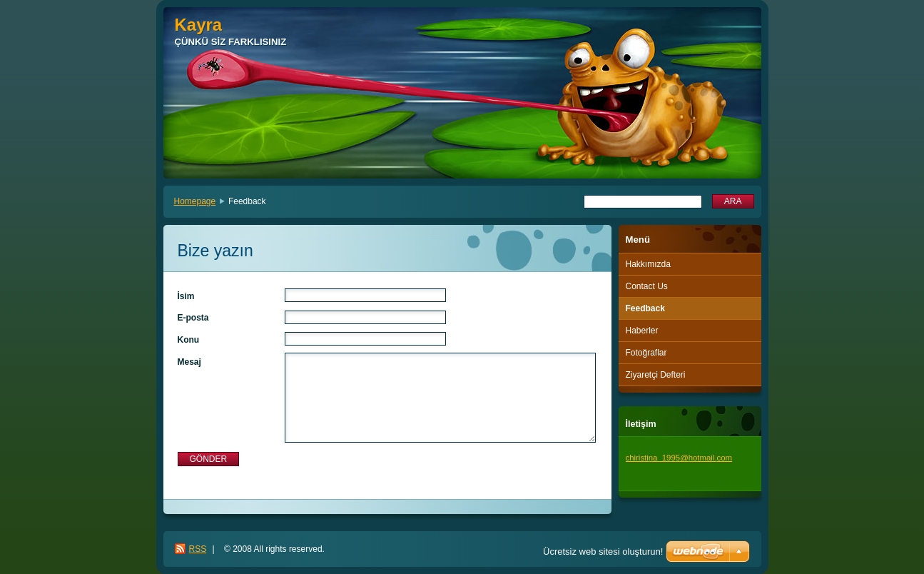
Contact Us (647, 286)
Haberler (642, 331)
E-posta (193, 318)
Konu (189, 340)
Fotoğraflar (646, 353)
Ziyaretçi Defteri (656, 375)
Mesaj (189, 362)
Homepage (195, 201)
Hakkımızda (648, 264)
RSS (198, 549)
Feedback (645, 308)
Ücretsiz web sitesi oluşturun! (603, 552)
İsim (186, 296)
